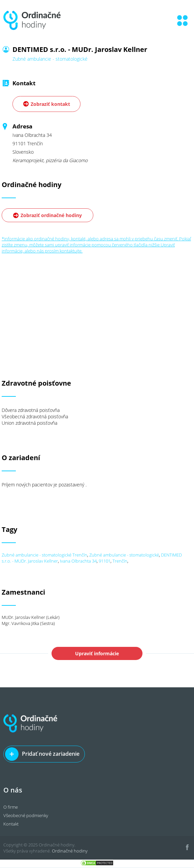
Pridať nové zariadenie (51, 754)
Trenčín (120, 561)
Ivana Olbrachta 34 (78, 561)
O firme (11, 807)
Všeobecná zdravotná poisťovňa (35, 416)
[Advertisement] (97, 301)
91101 (105, 561)
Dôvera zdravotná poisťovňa (31, 410)
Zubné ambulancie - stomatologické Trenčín (44, 555)
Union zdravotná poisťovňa (29, 423)
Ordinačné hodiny (70, 851)
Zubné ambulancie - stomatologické (124, 555)
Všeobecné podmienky (26, 815)
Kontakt (11, 824)
